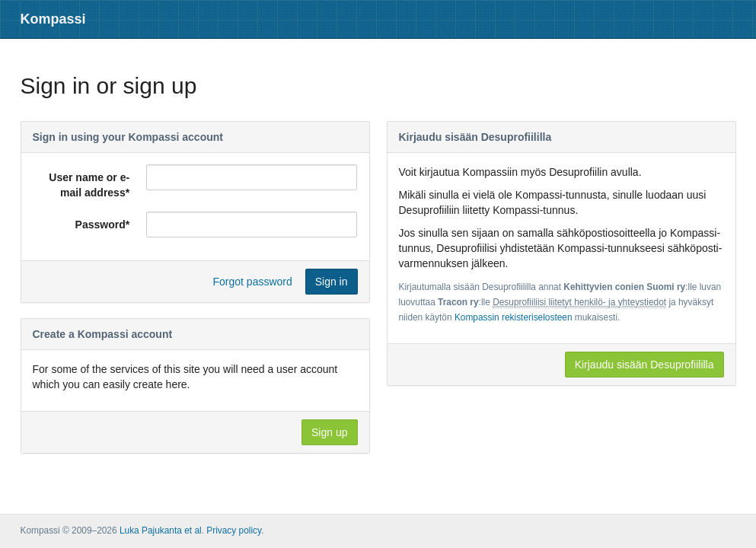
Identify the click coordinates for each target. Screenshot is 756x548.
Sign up (329, 432)
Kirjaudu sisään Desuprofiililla (644, 365)
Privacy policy (234, 530)
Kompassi (53, 19)
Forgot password (253, 282)
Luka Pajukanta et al (161, 530)
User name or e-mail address (89, 185)
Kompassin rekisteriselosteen (514, 317)
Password (103, 225)
